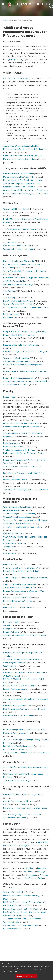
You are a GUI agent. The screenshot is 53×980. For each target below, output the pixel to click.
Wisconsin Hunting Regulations (16, 358)
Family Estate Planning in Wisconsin (18, 746)
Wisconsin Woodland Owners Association (21, 925)
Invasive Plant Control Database (17, 607)
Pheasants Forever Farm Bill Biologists (20, 686)
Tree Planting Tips (11, 298)
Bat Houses (8, 317)
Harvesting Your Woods (13, 447)
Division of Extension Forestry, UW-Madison (22, 423)
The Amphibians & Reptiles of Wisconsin (20, 229)
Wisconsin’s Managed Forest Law (17, 706)
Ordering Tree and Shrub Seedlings (18, 284)
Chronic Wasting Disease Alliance (17, 517)
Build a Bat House (11, 314)
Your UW (43, 5)
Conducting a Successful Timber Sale (19, 450)
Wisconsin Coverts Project (14, 892)
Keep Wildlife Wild (11, 510)
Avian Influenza (10, 547)
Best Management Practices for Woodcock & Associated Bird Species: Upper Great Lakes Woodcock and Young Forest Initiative (22, 183)
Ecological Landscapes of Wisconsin (18, 261)
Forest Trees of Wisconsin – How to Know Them (23, 473)
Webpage (42, 868)
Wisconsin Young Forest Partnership (18, 174)
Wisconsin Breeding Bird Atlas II (17, 245)
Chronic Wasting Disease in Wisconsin (19, 514)
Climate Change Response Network (18, 801)
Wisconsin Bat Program (13, 533)
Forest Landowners (11, 443)
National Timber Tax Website (16, 749)
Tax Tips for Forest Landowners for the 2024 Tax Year (26, 753)
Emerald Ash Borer (11, 632)
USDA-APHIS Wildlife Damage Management (22, 365)
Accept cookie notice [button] (26, 976)
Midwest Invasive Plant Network (17, 598)
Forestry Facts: (10, 397)
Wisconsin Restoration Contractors (18, 304)
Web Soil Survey (10, 666)
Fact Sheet (30, 868)
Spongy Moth (9, 629)
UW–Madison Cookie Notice (12, 971)
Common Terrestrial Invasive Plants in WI (21, 568)
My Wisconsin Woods (12, 929)
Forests (24, 804)
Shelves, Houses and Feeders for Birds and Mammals (26, 308)
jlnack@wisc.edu (16, 59)
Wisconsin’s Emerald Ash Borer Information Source (25, 635)
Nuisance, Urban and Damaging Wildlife (20, 345)
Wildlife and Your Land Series (16, 78)
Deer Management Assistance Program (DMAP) (24, 709)
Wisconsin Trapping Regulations (17, 361)
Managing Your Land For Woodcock (18, 177)
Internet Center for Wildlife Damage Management (25, 371)
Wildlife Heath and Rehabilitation (17, 507)
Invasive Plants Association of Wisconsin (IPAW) (23, 591)
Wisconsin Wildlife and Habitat (16, 209)
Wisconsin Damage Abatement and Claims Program (25, 351)
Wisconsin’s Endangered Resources (18, 249)
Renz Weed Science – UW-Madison (18, 601)
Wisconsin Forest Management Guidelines (21, 427)
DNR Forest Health (11, 622)
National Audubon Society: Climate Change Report (25, 808)
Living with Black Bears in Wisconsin (18, 378)
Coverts (6, 20)
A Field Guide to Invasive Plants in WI (19, 588)
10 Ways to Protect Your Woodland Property (22, 466)
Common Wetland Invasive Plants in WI (20, 584)
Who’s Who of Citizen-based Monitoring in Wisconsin (25, 767)
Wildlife (6, 804)
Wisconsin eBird (10, 242)
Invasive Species (10, 564)
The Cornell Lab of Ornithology (17, 780)
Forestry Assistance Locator (15, 480)
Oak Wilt (7, 625)
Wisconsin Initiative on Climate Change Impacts (23, 795)
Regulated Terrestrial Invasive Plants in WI (21, 571)
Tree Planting (9, 291)
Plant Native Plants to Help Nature (18, 301)
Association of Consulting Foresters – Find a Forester (26, 490)
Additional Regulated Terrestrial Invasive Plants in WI (26, 578)
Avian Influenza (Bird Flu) (14, 543)
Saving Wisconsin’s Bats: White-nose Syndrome (23, 527)
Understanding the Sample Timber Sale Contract (24, 453)
